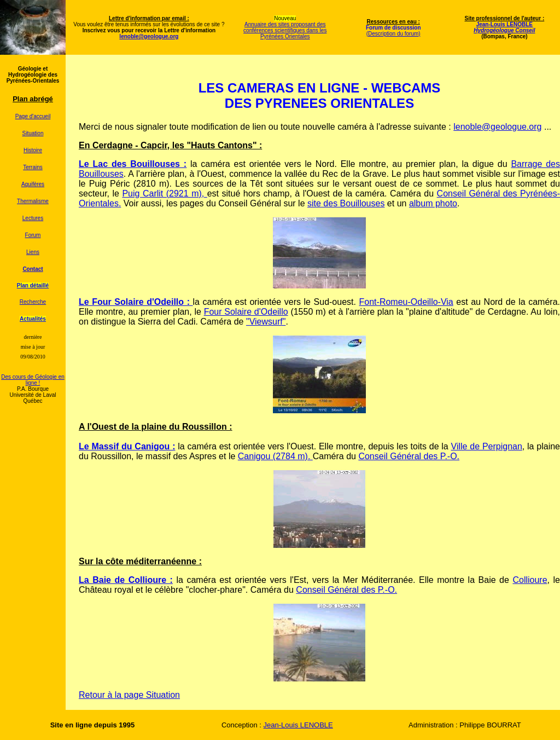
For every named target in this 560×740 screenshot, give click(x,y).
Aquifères (33, 184)
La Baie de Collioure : (126, 580)
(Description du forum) (393, 34)
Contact (33, 269)
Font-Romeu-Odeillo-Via (406, 302)
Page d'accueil (33, 116)
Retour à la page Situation (129, 695)
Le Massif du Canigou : (127, 446)
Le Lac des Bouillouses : (133, 164)
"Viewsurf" (266, 322)
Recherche (33, 302)
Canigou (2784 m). (275, 456)
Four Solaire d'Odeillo (246, 312)
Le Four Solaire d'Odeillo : (134, 302)
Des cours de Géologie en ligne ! (33, 380)
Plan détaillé (33, 285)
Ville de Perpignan (487, 446)
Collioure (530, 580)
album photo (433, 203)
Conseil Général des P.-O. (409, 456)
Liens (33, 252)
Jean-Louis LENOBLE (504, 27)
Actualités (33, 319)
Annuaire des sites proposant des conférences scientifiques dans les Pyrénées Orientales (285, 30)
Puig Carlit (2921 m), (164, 193)
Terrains (33, 167)
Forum (33, 235)
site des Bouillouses (346, 203)
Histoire (33, 150)
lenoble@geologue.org (497, 127)
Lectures (33, 218)
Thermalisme (33, 201)
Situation (33, 133)
